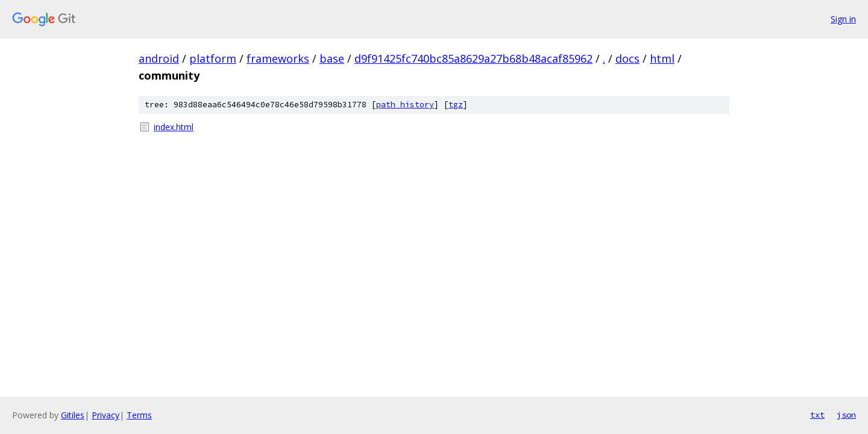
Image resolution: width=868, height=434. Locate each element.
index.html (174, 127)
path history (405, 105)
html (662, 58)
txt (817, 415)
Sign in (843, 19)
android (159, 58)
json (846, 415)
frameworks (278, 58)
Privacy (105, 415)
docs (627, 58)
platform (213, 58)
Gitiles (73, 415)
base (332, 58)
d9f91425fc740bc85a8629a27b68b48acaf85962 (473, 58)
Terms (139, 415)
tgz (456, 105)
